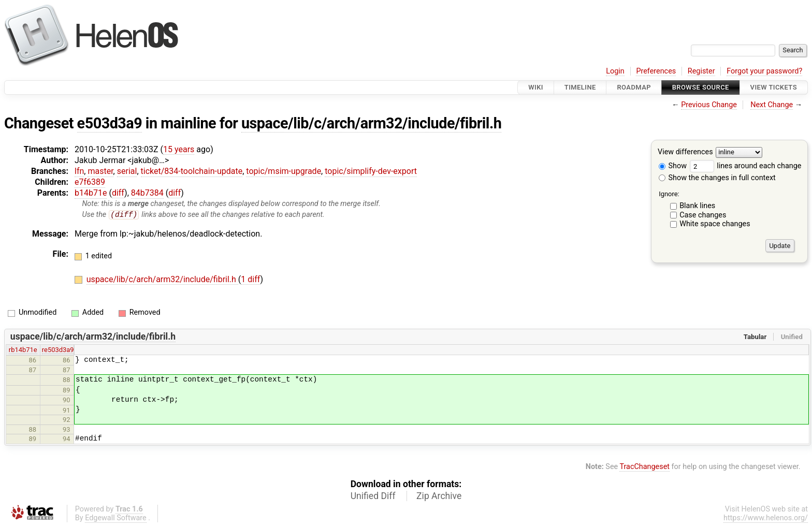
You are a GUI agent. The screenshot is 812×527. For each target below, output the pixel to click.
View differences (685, 152)
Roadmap (634, 87)
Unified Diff (373, 496)
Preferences (656, 71)
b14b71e (91, 193)
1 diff (250, 280)
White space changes (715, 224)
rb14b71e (23, 350)
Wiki (536, 87)
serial (127, 171)
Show (673, 166)
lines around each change (746, 166)
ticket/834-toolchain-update (192, 171)
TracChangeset (644, 467)
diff (118, 193)
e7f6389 (90, 182)
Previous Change (709, 105)
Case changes (703, 215)
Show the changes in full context (717, 178)
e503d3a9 (110, 123)
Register (701, 71)
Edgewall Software (116, 518)
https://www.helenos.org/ (766, 518)
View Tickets (774, 87)
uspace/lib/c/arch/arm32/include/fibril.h (371, 123)
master (100, 171)
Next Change (772, 105)
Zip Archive (439, 496)
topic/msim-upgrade (284, 171)
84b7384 (147, 193)
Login (615, 71)
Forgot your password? (764, 71)
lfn (79, 171)
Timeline (580, 87)
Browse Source (701, 87)
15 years (179, 149)
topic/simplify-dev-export (371, 171)
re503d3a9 (58, 350)
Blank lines (697, 206)
